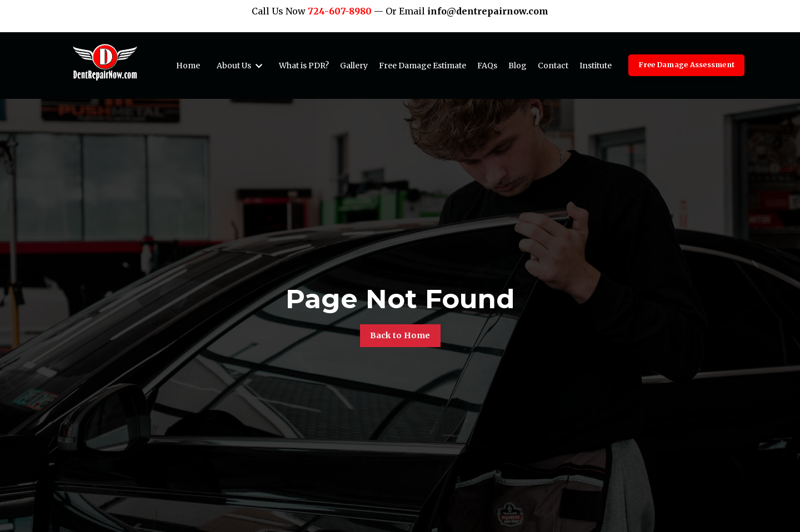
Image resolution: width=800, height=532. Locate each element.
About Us (239, 66)
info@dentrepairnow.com (488, 11)
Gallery (354, 66)
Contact (553, 66)
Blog (517, 66)
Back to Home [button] (400, 335)
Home (188, 66)
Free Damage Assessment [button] (687, 65)
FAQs (487, 66)
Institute (596, 66)
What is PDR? (304, 66)
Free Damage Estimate (422, 66)
